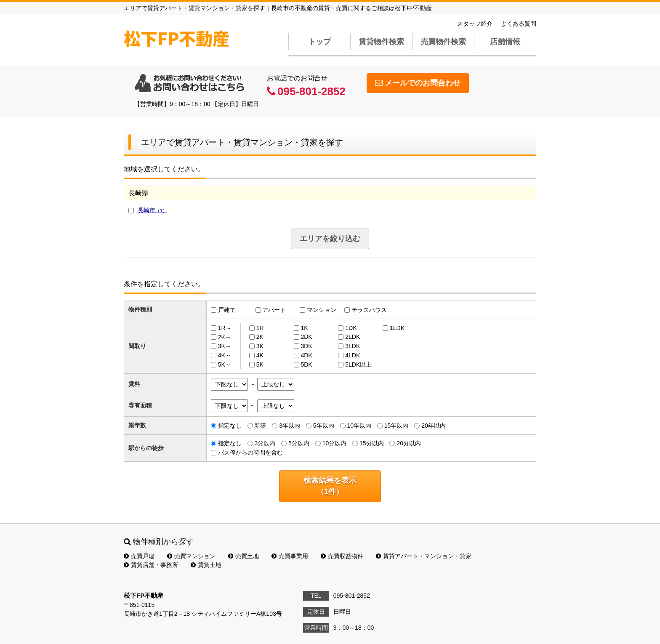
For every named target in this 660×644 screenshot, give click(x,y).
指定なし (230, 426)
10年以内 (359, 426)
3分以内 (265, 443)
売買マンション (191, 556)
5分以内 (299, 443)
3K (260, 346)
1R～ (225, 328)
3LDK (353, 346)
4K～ (225, 355)
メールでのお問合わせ (418, 83)
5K (260, 365)
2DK (306, 337)
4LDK (353, 355)
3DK (306, 346)
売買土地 (244, 556)
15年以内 (397, 426)
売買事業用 (290, 556)
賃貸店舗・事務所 (151, 565)
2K (260, 337)
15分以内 (372, 443)
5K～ (225, 365)
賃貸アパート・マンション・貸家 (424, 556)
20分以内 (409, 443)
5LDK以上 (358, 365)
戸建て (227, 310)
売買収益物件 (342, 556)
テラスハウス (369, 310)
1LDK (397, 328)
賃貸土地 (206, 565)
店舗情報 (505, 42)
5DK (306, 365)
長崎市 (152, 210)
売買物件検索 (443, 42)
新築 (260, 426)
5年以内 (324, 426)
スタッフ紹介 (475, 24)
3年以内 (290, 426)
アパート (274, 310)
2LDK (353, 337)
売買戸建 (139, 556)
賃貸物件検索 (381, 42)
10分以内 (335, 443)
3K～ (225, 346)
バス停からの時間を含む (250, 452)
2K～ (225, 337)
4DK (306, 355)
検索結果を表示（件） (330, 486)
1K (304, 328)
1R (260, 328)
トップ (319, 42)
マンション (322, 310)
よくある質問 (519, 24)
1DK (351, 328)
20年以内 (434, 426)
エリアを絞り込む (330, 239)
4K (260, 355)
